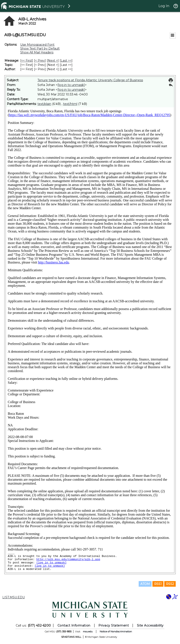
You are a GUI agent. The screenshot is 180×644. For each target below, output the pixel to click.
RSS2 (170, 584)
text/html (70, 104)
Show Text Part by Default (40, 48)
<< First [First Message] (27, 61)
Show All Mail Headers (37, 52)
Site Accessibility (150, 625)
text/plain (44, 104)
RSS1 (158, 584)
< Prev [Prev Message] (40, 61)
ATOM (145, 584)
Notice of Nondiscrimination (116, 632)
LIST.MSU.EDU (14, 597)
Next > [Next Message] (53, 61)
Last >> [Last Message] (66, 61)
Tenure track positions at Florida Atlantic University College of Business (90, 80)
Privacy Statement (114, 625)
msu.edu (88, 632)
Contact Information (74, 625)
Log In (164, 6)
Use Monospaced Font (37, 45)
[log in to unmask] (71, 85)
